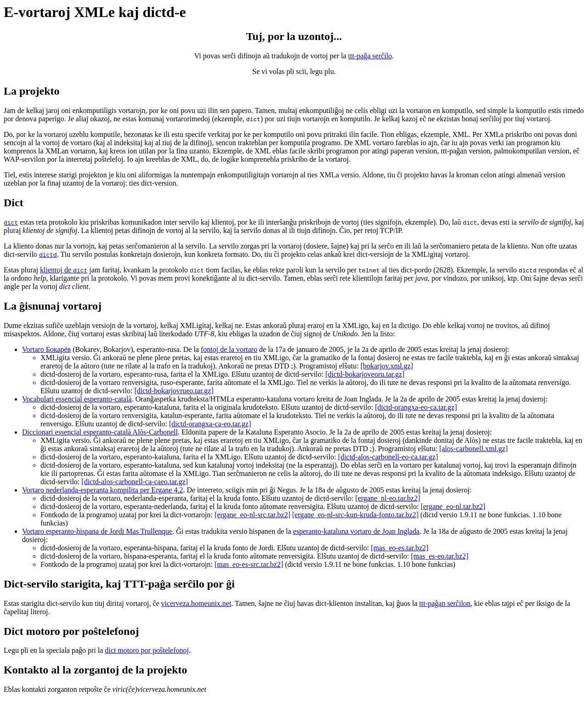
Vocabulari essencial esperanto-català (77, 399)
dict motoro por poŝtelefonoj (147, 650)
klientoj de (64, 270)
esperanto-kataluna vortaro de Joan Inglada (356, 531)
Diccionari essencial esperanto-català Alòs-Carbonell (100, 432)
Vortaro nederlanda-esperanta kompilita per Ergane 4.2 (102, 490)
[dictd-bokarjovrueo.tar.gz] (174, 391)
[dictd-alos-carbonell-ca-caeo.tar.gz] (135, 482)
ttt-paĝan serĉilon (445, 603)
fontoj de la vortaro (229, 349)
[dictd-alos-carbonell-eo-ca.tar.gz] (388, 457)
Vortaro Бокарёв (46, 349)
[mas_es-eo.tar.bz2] (439, 556)
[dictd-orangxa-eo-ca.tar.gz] (416, 407)
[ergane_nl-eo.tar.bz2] (388, 498)
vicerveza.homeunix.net (196, 603)
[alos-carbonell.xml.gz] (473, 449)
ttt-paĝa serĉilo (370, 56)
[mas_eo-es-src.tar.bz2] (249, 564)
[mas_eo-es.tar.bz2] (399, 548)
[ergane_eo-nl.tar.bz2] (453, 506)
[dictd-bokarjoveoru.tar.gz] (365, 374)
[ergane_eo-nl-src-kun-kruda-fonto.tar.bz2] (355, 515)
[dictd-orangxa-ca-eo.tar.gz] (210, 424)
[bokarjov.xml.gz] (387, 366)
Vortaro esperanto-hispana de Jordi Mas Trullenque (97, 531)
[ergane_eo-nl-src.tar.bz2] (252, 515)
